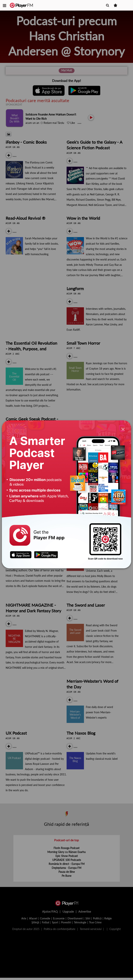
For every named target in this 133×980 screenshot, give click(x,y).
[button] (5, 5)
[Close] (123, 430)
